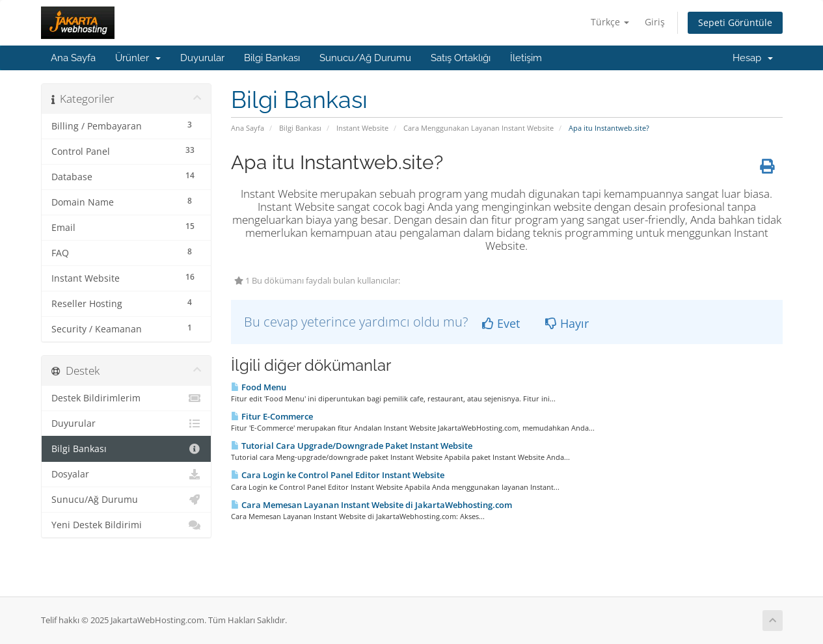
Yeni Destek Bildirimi (127, 525)
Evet (501, 323)
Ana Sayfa (73, 58)
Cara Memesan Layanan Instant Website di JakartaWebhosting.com (371, 505)
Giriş (655, 22)
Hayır (567, 323)
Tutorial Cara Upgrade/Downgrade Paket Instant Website (352, 446)
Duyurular (202, 58)
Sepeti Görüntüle (735, 22)
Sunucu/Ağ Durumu (365, 58)
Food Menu (259, 387)
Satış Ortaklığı (461, 58)
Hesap (753, 58)
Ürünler (138, 58)
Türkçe (610, 22)
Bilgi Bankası (272, 58)
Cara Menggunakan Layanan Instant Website (479, 128)
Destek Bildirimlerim (127, 398)
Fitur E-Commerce (272, 416)
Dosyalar (127, 474)
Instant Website (362, 128)
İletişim (526, 58)
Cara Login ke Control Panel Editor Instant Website (338, 475)
